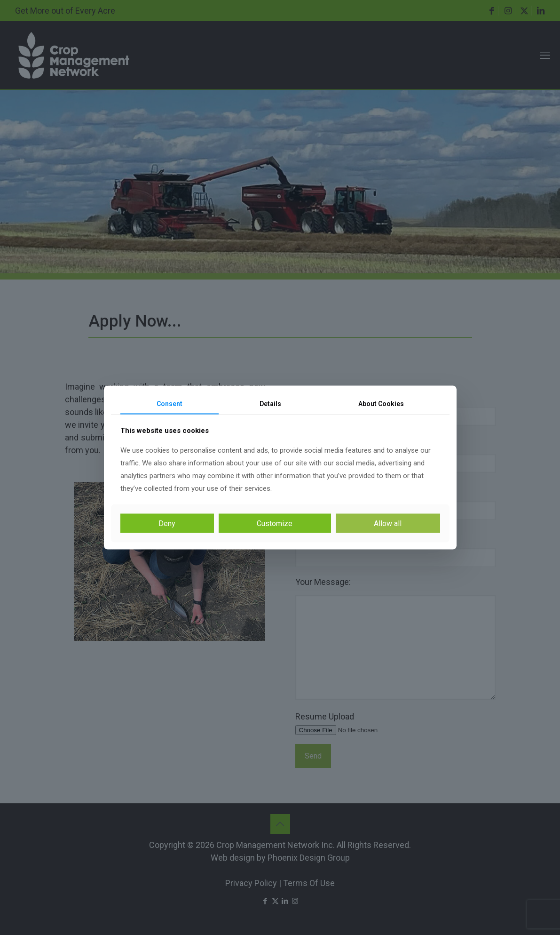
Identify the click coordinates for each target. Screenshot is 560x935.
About (381, 403)
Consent (170, 403)
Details (270, 403)
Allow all (388, 523)
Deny (167, 523)
